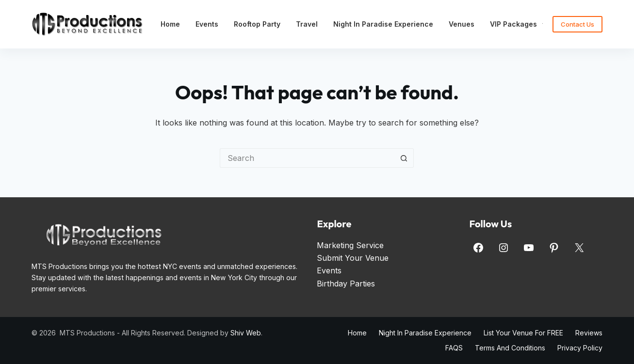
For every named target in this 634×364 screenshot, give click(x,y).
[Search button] (404, 158)
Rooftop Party (257, 24)
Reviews (589, 333)
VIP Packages (520, 24)
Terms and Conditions (510, 348)
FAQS (454, 348)
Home (170, 24)
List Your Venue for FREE (523, 333)
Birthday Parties (346, 284)
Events (207, 24)
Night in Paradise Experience (383, 24)
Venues (462, 24)
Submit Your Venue (353, 258)
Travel (307, 24)
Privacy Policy (580, 348)
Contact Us (577, 24)
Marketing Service (350, 245)
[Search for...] (307, 158)
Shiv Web (246, 333)
